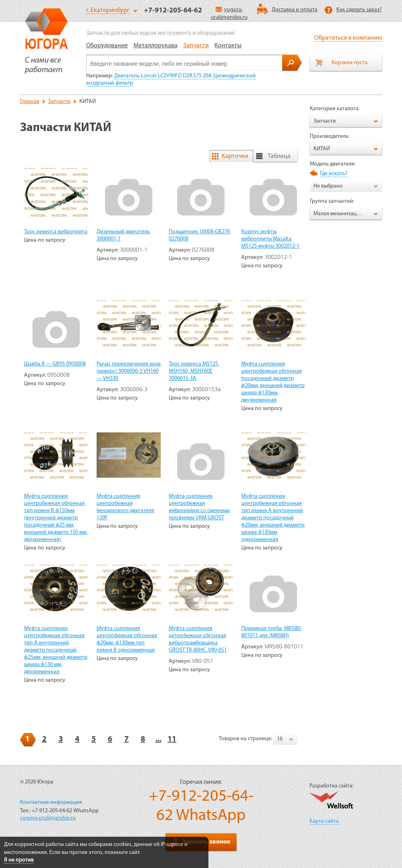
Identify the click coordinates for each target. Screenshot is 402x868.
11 (172, 739)
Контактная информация (51, 802)
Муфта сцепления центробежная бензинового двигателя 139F (125, 507)
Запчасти (196, 46)
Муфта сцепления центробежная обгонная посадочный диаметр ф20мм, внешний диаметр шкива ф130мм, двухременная (273, 382)
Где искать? (334, 174)
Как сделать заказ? (359, 10)
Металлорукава (156, 46)
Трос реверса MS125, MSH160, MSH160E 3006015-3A (194, 371)
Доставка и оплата (295, 10)
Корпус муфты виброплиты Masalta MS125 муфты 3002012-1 (270, 239)
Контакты (228, 46)
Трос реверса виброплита (56, 232)
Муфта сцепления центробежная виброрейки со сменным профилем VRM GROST (199, 507)
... (159, 739)
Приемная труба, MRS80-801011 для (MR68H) (272, 632)
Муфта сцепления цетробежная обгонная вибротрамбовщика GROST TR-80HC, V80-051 (198, 639)
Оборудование (107, 46)
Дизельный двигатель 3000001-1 (123, 235)
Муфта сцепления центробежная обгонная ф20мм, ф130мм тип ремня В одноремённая (127, 639)
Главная (30, 102)
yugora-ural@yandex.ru (48, 818)
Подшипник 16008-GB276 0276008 (199, 235)
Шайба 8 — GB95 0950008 (55, 364)
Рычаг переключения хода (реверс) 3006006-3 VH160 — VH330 (129, 371)
